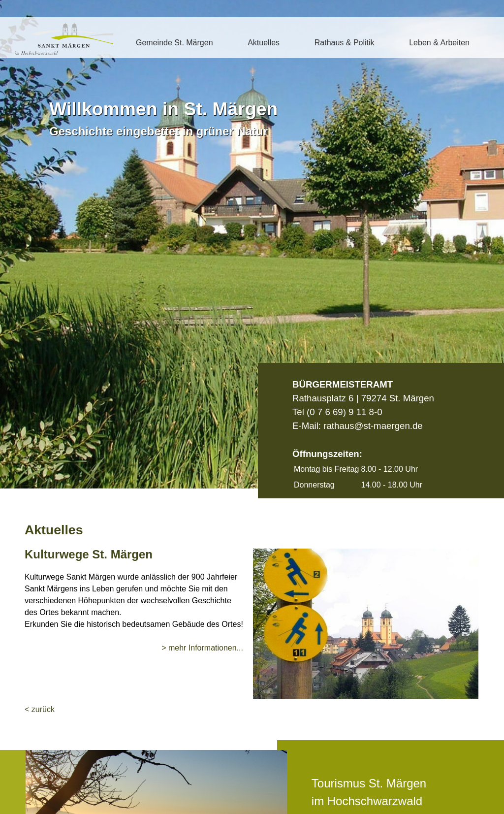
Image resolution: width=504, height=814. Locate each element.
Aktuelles (264, 43)
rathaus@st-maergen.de (373, 426)
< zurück (40, 709)
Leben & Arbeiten (439, 43)
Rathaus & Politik (345, 43)
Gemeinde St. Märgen (174, 43)
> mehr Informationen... (202, 648)
